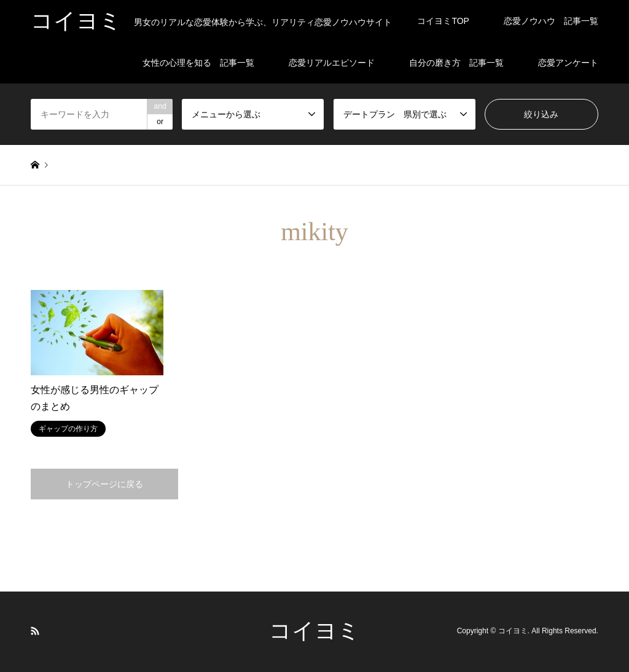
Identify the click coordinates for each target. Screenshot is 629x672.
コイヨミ (314, 631)
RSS (35, 631)
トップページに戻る (104, 484)
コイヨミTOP (443, 21)
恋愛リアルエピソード (332, 63)
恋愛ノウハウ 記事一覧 (551, 21)
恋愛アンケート (568, 63)
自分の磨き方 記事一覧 (456, 63)
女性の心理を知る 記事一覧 (198, 63)
